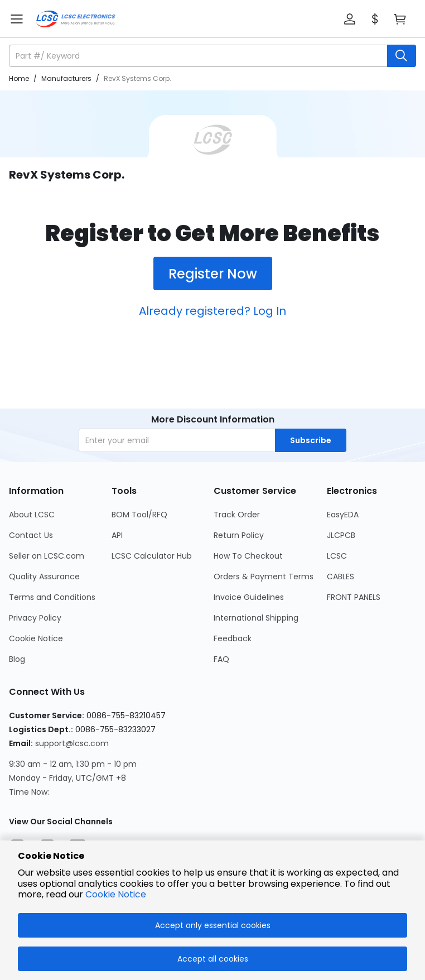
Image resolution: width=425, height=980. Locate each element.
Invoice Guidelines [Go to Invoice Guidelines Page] (249, 597)
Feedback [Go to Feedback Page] (233, 638)
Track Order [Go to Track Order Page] (237, 515)
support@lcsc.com (72, 743)
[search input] (199, 56)
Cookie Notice (116, 894)
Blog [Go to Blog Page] (17, 659)
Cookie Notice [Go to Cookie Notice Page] (36, 638)
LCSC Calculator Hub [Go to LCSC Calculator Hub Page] (152, 556)
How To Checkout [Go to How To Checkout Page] (248, 556)
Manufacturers (66, 78)
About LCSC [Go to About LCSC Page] (32, 515)
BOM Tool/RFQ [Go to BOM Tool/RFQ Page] (139, 515)
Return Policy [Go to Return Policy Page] (239, 535)
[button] (350, 19)
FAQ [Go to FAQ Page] (221, 659)
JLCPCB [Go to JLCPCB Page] (341, 535)
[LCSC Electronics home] (76, 19)
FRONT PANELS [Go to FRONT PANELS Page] (354, 597)
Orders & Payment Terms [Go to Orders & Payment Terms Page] (264, 577)
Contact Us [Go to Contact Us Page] (31, 535)
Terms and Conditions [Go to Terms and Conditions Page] (52, 597)
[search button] (402, 56)
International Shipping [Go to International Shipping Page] (256, 618)
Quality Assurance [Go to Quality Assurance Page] (44, 577)
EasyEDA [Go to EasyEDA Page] (343, 515)
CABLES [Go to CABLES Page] (341, 577)
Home (19, 78)
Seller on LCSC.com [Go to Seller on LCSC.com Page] (47, 556)
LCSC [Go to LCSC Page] (337, 556)
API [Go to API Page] (117, 535)
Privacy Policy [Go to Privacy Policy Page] (35, 618)
